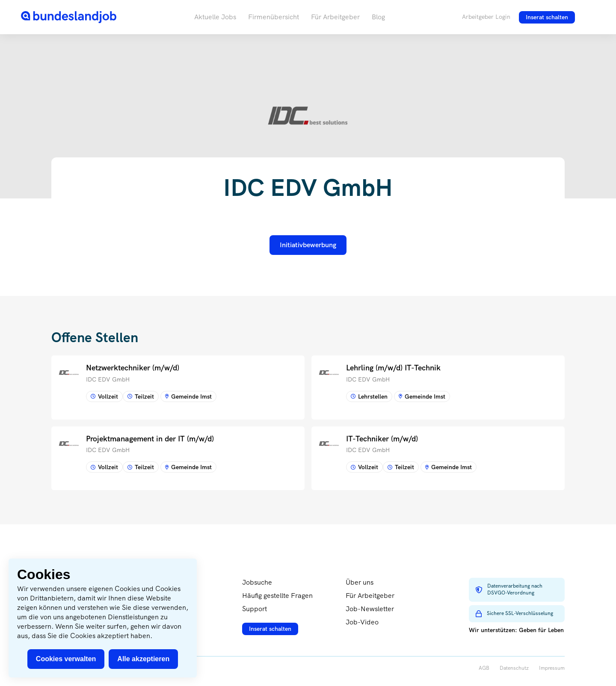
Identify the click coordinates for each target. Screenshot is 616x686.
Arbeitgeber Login (486, 17)
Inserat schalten (547, 17)
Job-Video (362, 622)
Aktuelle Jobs (215, 17)
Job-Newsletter (370, 609)
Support (255, 609)
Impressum (552, 668)
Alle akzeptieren (143, 659)
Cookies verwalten (66, 659)
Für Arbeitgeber (335, 17)
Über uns (360, 582)
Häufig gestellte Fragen (277, 596)
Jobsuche (257, 582)
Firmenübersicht (274, 17)
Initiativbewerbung (308, 245)
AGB (484, 668)
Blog (378, 17)
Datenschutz (514, 668)
